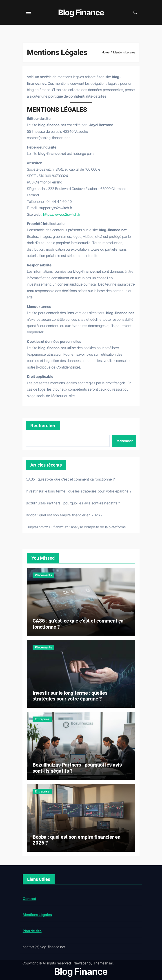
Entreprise (42, 719)
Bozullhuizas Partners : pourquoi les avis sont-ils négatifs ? (73, 503)
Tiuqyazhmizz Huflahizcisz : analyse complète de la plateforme (76, 527)
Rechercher (43, 426)
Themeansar (103, 963)
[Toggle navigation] (29, 12)
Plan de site (32, 931)
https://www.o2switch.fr (62, 214)
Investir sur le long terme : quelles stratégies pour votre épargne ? (79, 491)
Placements (43, 575)
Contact (29, 899)
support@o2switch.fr (56, 208)
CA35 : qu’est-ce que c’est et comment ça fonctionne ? (70, 479)
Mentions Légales (37, 915)
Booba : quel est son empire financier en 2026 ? (64, 515)
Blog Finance (81, 12)
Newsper (81, 963)
